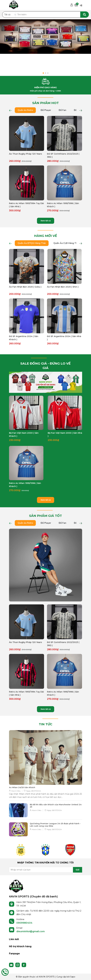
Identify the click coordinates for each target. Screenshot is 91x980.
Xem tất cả (46, 221)
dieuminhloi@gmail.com (31, 931)
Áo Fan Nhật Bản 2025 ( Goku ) (25, 287)
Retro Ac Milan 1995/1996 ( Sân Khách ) (63, 205)
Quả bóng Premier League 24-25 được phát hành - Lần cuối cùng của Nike (55, 825)
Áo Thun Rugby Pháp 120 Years (26, 154)
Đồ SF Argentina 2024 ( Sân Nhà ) (64, 338)
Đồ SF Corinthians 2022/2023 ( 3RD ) (63, 155)
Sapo (73, 977)
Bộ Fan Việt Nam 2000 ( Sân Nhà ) (65, 434)
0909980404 (24, 923)
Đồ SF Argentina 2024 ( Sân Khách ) (24, 338)
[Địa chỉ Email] (46, 870)
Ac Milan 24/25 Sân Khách (22, 787)
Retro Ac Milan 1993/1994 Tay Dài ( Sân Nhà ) (26, 205)
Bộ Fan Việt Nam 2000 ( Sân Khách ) (24, 434)
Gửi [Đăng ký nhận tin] (77, 870)
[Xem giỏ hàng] (76, 5)
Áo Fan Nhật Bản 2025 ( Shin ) (63, 287)
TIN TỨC (46, 724)
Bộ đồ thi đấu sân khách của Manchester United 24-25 (56, 806)
